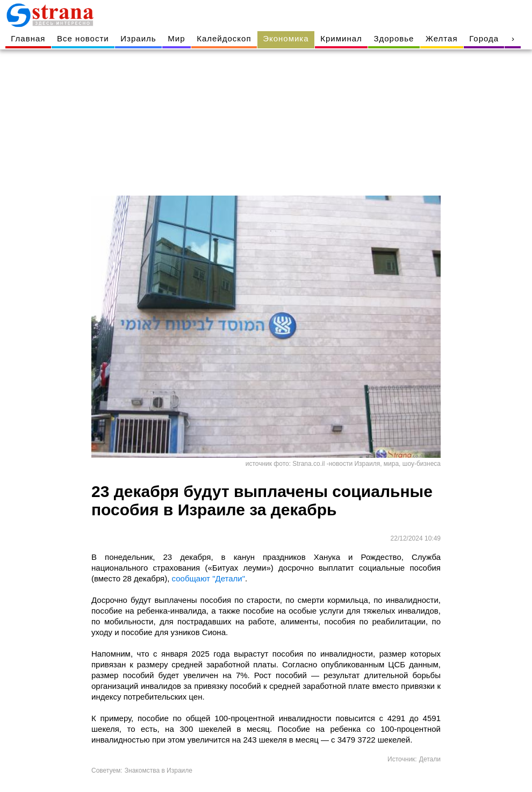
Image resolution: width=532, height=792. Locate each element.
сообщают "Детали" (209, 578)
